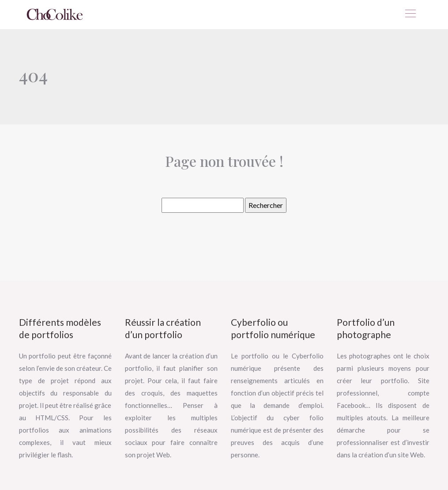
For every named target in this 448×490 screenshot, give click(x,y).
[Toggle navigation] (410, 15)
